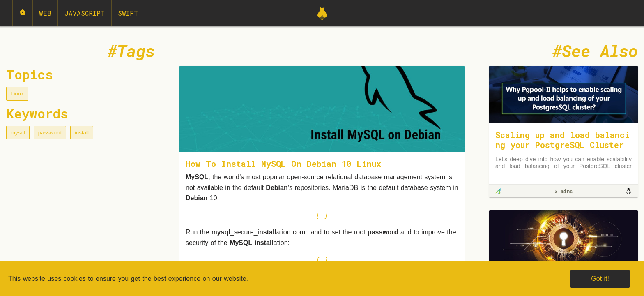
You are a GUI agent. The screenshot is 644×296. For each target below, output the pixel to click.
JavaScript (85, 13)
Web (45, 13)
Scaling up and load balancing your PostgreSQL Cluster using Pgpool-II (562, 145)
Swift (128, 13)
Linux (17, 94)
